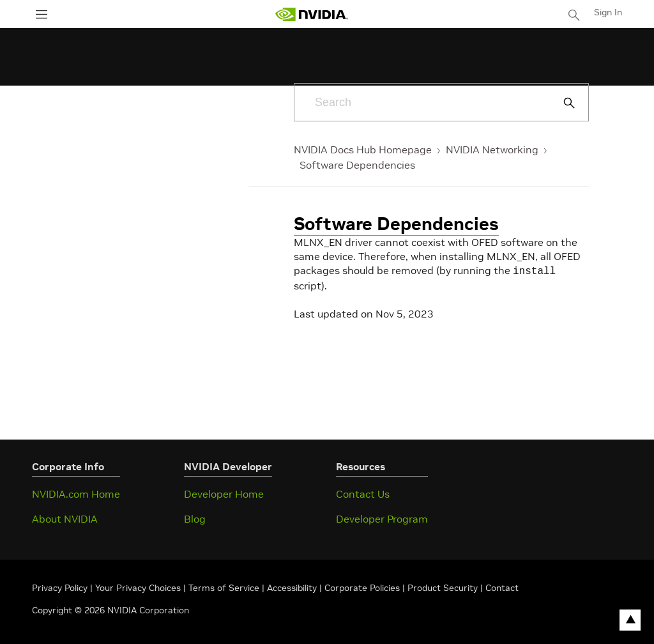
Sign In (608, 12)
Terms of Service (224, 586)
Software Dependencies (357, 165)
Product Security (443, 586)
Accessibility (292, 586)
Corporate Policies (362, 586)
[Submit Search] (562, 103)
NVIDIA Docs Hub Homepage (363, 149)
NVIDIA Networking (492, 149)
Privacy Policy (61, 586)
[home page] (312, 14)
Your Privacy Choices (138, 586)
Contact (502, 586)
